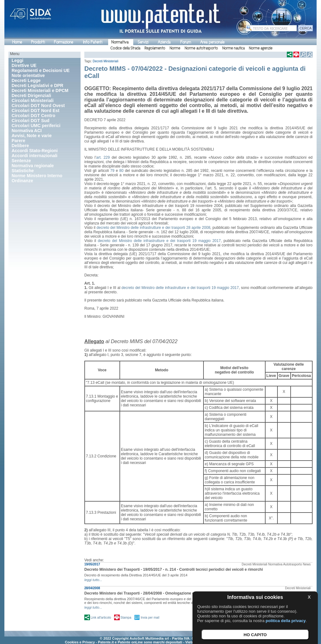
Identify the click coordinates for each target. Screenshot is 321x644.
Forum (186, 42)
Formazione (63, 42)
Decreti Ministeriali (106, 61)
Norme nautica (233, 48)
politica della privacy (286, 621)
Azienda (164, 42)
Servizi (143, 42)
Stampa (126, 618)
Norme (175, 48)
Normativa (120, 42)
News (307, 564)
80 (121, 171)
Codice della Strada (125, 48)
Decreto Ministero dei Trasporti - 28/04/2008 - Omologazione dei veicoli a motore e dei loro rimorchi (173, 593)
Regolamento (155, 48)
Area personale (212, 42)
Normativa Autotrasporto (285, 564)
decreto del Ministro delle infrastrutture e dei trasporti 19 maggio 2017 (159, 241)
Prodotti (38, 42)
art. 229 (103, 157)
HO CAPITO (255, 635)
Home (17, 42)
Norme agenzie (261, 48)
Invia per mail (150, 618)
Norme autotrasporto (201, 48)
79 (112, 171)
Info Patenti (93, 42)
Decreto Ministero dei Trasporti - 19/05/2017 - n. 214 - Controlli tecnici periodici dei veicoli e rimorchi (174, 569)
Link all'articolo (101, 618)
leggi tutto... (93, 580)
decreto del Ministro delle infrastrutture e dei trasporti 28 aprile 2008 (153, 228)
